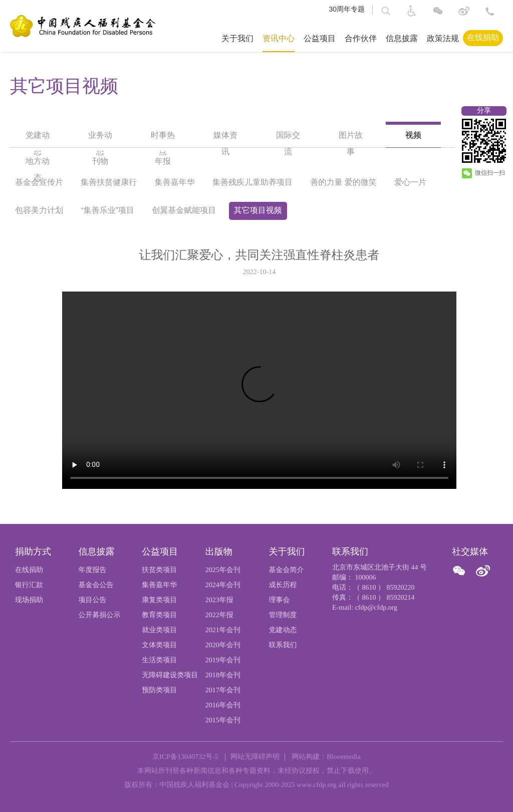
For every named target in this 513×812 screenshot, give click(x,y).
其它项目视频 (258, 211)
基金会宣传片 (39, 183)
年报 (163, 162)
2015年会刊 (223, 721)
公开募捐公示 (100, 615)
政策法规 (443, 39)
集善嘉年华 (175, 183)
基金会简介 (286, 570)
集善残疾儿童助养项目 (252, 183)
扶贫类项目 (159, 570)
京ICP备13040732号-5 (185, 757)
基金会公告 (96, 585)
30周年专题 (347, 9)
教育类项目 (159, 615)
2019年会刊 (223, 660)
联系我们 (283, 645)
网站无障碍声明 (255, 757)
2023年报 (219, 600)
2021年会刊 (223, 630)
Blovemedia (344, 757)
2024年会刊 (223, 585)
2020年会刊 (223, 645)
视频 (413, 136)
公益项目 (320, 39)
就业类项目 (159, 630)
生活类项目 (159, 660)
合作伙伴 (361, 39)
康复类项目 (159, 600)
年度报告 (93, 570)
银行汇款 (29, 585)
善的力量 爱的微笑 (343, 183)
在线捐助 (483, 38)
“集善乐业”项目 (107, 211)
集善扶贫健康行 (109, 183)
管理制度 (283, 615)
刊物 (100, 162)
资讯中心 (279, 39)
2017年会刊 (223, 691)
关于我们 (237, 39)
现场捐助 (29, 600)
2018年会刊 (223, 675)
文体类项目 (159, 645)
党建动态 (283, 630)
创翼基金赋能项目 (184, 211)
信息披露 (402, 39)
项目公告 (93, 600)
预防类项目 (159, 691)
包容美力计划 (39, 211)
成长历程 (283, 585)
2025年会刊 (223, 570)
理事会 (279, 600)
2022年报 (219, 615)
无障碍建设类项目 (170, 675)
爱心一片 (410, 183)
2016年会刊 (223, 706)
